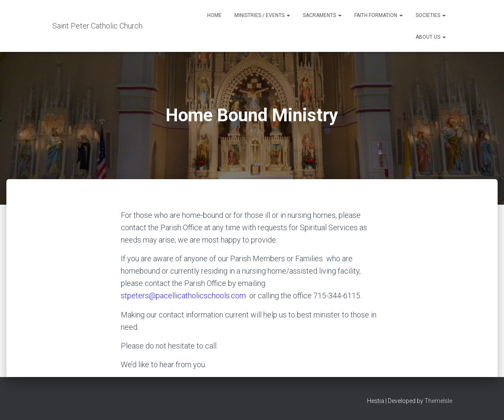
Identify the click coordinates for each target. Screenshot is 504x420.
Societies (431, 15)
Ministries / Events (262, 15)
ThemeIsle (438, 401)
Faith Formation (379, 15)
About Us (431, 37)
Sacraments (322, 15)
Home (214, 15)
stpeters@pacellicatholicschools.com (183, 296)
